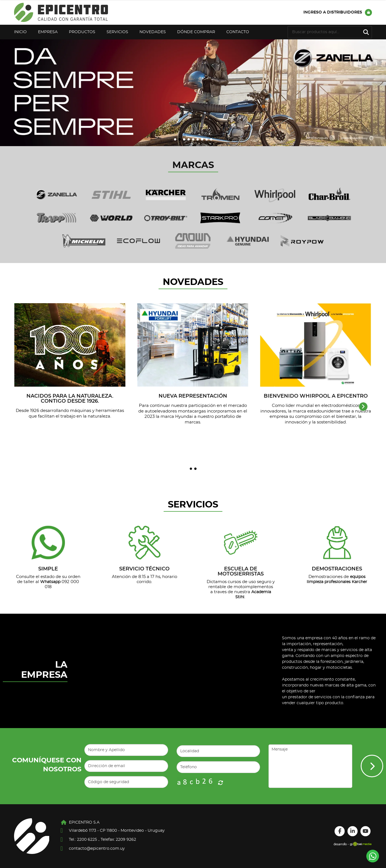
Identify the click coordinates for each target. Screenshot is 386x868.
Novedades (153, 32)
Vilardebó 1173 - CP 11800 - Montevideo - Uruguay (117, 831)
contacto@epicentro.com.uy (97, 849)
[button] (175, 139)
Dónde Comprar (196, 32)
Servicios (117, 32)
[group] (193, 93)
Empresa (48, 32)
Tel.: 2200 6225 (83, 840)
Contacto (238, 32)
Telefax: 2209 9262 (118, 840)
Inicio (20, 32)
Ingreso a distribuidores (338, 13)
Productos (82, 32)
